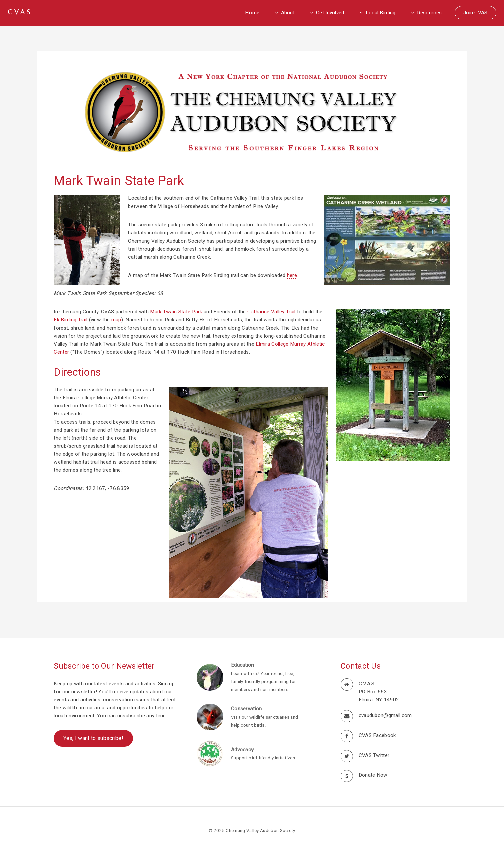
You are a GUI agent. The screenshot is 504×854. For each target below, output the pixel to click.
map (116, 320)
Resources (429, 13)
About (288, 13)
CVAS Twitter (374, 755)
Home (252, 13)
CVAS (20, 13)
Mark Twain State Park (176, 312)
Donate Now (373, 775)
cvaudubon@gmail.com (385, 715)
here (292, 275)
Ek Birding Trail (71, 320)
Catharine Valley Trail (271, 312)
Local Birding (381, 13)
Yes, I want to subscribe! (93, 738)
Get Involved (330, 13)
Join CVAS (475, 13)
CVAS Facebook (377, 735)
